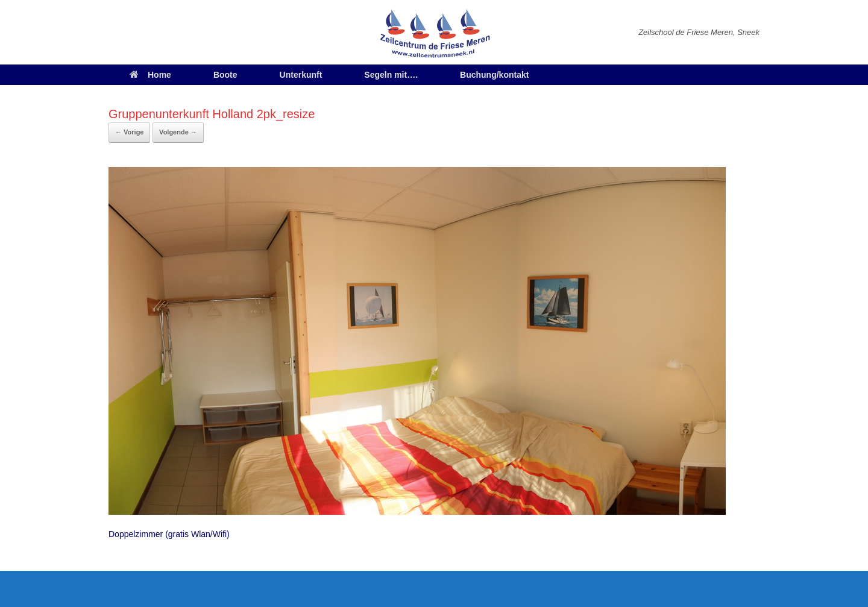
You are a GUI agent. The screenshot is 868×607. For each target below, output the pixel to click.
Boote (225, 75)
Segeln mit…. (391, 75)
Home (150, 75)
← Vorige (129, 132)
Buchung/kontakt (494, 75)
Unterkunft (301, 75)
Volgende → (178, 132)
